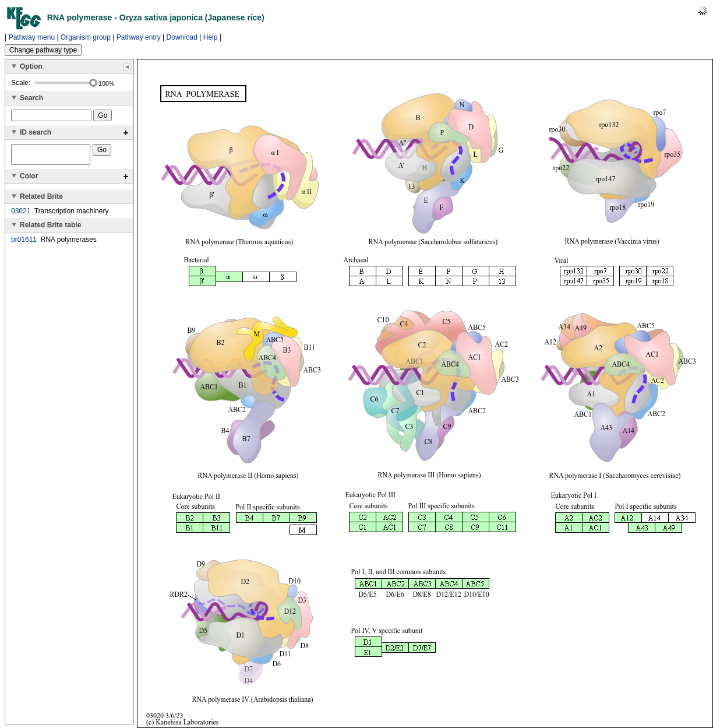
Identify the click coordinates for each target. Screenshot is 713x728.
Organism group (86, 37)
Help (211, 37)
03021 (21, 214)
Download (182, 37)
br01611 (24, 243)
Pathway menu (32, 37)
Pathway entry (139, 37)
